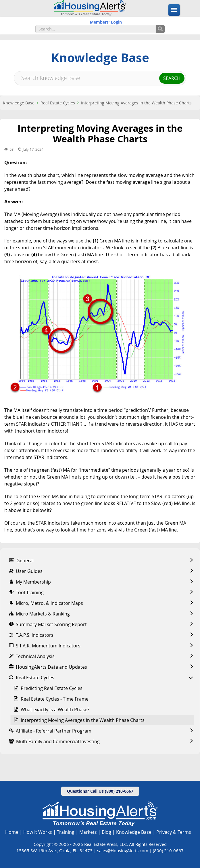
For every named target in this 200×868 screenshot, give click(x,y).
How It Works (38, 832)
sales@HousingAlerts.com (123, 850)
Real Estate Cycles (58, 103)
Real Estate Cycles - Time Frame (55, 699)
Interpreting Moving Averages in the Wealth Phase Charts (136, 103)
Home (12, 832)
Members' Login (106, 22)
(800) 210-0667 (168, 850)
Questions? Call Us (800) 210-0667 (100, 791)
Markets (88, 832)
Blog (106, 832)
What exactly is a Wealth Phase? (55, 710)
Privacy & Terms (174, 832)
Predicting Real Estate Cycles (52, 688)
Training (66, 832)
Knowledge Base (19, 103)
